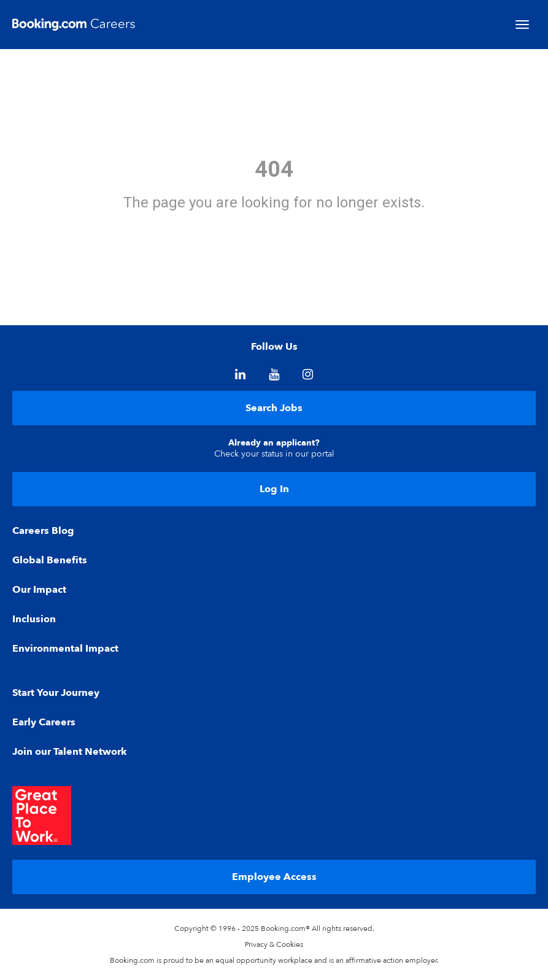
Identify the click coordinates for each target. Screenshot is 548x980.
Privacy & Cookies (274, 944)
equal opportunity (246, 960)
